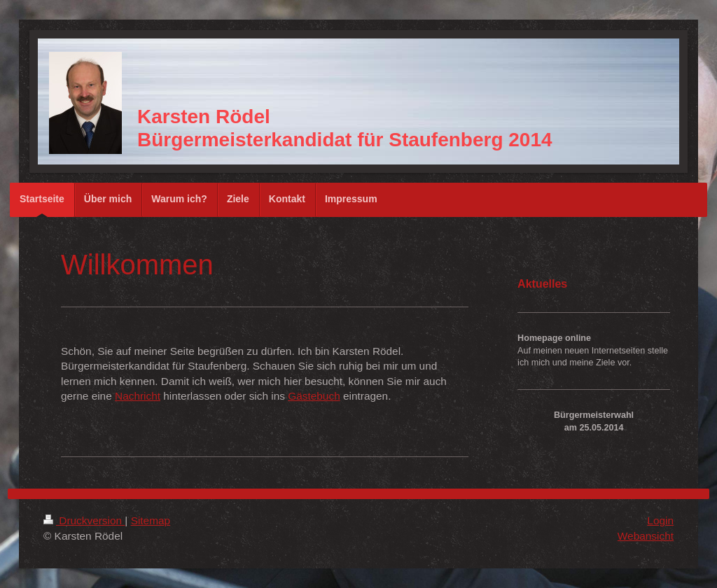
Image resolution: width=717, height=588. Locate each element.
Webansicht (646, 536)
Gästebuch (314, 396)
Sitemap (151, 520)
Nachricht (138, 396)
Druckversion (84, 520)
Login (660, 520)
